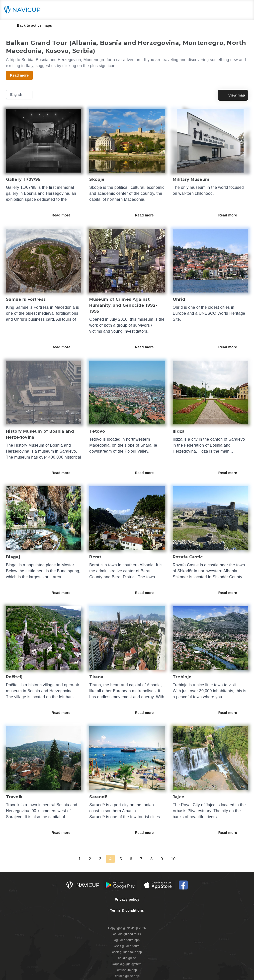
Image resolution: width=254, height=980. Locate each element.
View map (233, 95)
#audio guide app (127, 976)
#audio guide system (127, 964)
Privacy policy (127, 899)
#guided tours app (127, 940)
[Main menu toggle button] (245, 10)
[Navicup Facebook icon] (183, 885)
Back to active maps (31, 25)
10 (173, 859)
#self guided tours (127, 946)
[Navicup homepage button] (24, 10)
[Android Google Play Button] (120, 885)
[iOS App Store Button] (158, 885)
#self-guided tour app (127, 952)
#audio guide (127, 958)
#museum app (127, 970)
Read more (64, 215)
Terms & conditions (127, 910)
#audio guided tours (127, 934)
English (20, 95)
